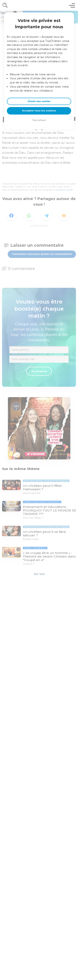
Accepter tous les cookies (39, 111)
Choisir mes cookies (39, 101)
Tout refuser (39, 120)
